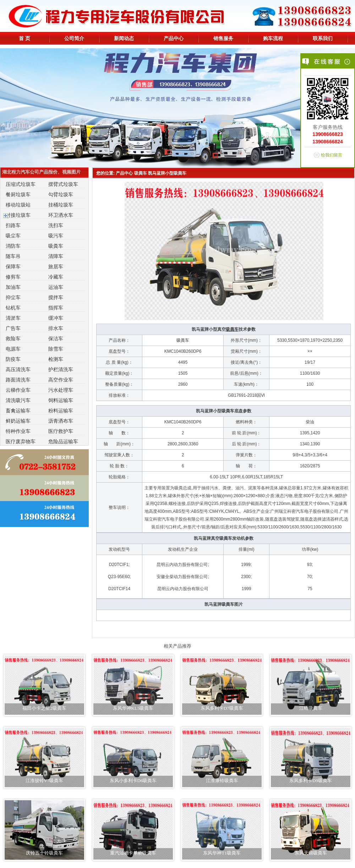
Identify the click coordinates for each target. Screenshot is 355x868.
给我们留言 (332, 155)
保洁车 (56, 339)
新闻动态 (124, 38)
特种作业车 (18, 431)
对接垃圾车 (18, 215)
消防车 (13, 246)
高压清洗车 (18, 369)
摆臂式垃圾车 (63, 184)
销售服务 (223, 38)
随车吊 (13, 256)
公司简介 (74, 38)
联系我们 (323, 38)
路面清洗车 (18, 380)
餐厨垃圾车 (18, 194)
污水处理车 (61, 390)
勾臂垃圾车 (61, 194)
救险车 (13, 339)
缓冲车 (56, 318)
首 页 (24, 38)
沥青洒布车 (61, 421)
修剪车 (13, 277)
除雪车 (56, 349)
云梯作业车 (18, 390)
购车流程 (273, 38)
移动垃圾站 (18, 205)
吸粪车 (56, 246)
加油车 (13, 287)
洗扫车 (56, 225)
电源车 (13, 349)
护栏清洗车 (61, 369)
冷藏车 (56, 277)
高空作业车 (61, 380)
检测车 (56, 359)
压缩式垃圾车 (21, 184)
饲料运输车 (61, 400)
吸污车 (56, 236)
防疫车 (13, 359)
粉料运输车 (61, 411)
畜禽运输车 (18, 411)
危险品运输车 (63, 441)
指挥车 (56, 308)
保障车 (13, 267)
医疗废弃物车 (21, 441)
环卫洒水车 (61, 215)
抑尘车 (13, 297)
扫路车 (13, 225)
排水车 (56, 328)
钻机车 (13, 308)
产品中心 (174, 38)
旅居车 (56, 267)
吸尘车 (13, 236)
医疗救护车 (61, 431)
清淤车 (13, 318)
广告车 (13, 328)
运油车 (56, 287)
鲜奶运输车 (18, 421)
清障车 (56, 256)
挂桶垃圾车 (61, 205)
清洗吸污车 (18, 400)
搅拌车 (56, 297)
